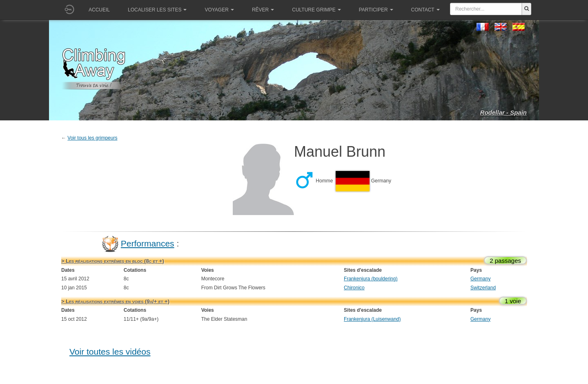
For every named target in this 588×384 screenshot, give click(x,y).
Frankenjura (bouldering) (371, 279)
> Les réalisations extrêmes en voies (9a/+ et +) (115, 301)
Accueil (99, 10)
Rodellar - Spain (503, 112)
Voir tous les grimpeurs (92, 138)
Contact (425, 10)
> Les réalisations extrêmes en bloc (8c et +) (113, 261)
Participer (376, 10)
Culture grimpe (316, 10)
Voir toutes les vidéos (110, 352)
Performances (148, 243)
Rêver (263, 10)
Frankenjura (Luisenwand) (372, 319)
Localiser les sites (157, 10)
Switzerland (483, 288)
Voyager (219, 10)
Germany (480, 279)
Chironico (354, 288)
